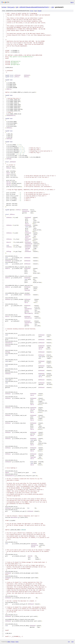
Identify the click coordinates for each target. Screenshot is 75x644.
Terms (17, 642)
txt (69, 642)
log (35, 11)
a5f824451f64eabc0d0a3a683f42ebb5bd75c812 (34, 7)
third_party (11, 7)
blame (40, 11)
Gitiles (9, 642)
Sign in (72, 2)
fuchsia (4, 7)
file (32, 11)
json (72, 642)
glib (17, 7)
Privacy (13, 642)
